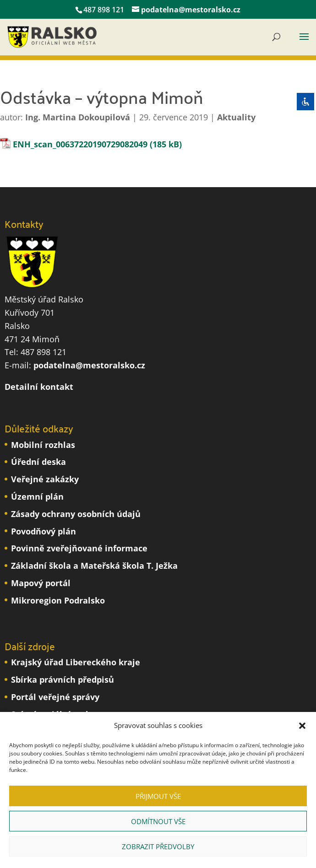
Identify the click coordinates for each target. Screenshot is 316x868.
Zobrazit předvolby (158, 846)
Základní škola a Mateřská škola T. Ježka (94, 566)
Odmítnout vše (158, 821)
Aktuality (236, 117)
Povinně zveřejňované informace (79, 548)
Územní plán (37, 496)
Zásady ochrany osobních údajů (76, 514)
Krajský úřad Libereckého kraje (76, 662)
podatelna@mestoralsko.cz (89, 365)
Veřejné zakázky (45, 479)
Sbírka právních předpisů (63, 679)
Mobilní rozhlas (43, 445)
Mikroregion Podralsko (58, 600)
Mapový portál (41, 583)
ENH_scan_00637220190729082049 (80, 144)
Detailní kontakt (39, 387)
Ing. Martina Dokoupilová (78, 117)
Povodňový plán (44, 531)
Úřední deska (38, 462)
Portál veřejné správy (55, 697)
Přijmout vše (158, 796)
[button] (302, 726)
